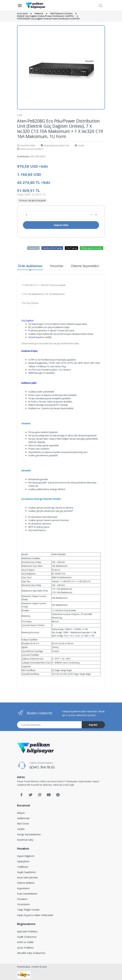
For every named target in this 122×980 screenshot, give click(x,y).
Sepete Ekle (61, 225)
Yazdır (79, 145)
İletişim (21, 813)
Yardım (21, 829)
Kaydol (93, 725)
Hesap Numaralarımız (29, 834)
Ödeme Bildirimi (26, 883)
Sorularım (22, 899)
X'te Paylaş (71, 248)
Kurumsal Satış (25, 840)
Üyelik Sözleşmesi (27, 937)
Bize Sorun (23, 824)
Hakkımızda (23, 818)
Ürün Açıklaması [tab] (30, 266)
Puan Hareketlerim (27, 894)
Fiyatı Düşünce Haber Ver (55, 145)
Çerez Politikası (25, 948)
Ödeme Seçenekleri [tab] (85, 266)
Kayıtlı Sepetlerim (26, 872)
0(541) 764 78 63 (42, 767)
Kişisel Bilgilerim (26, 856)
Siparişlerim (23, 861)
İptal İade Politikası (27, 931)
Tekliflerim (23, 867)
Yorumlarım (23, 904)
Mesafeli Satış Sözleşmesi (31, 953)
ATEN (20, 115)
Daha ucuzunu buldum (30, 149)
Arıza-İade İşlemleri (27, 877)
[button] (100, 5)
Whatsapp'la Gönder (91, 248)
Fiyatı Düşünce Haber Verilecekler (35, 915)
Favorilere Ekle (26, 145)
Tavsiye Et (33, 248)
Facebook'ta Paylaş (52, 248)
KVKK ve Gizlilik (25, 942)
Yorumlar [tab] (57, 266)
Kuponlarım (23, 888)
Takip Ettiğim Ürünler (28, 910)
